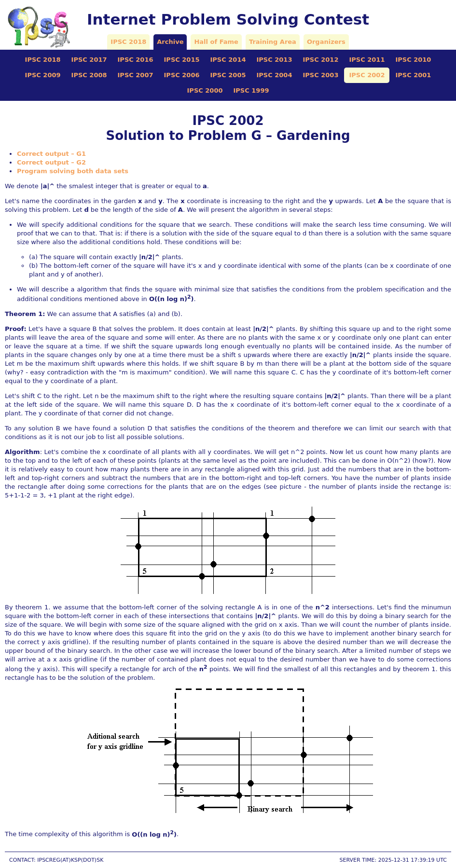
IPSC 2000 (205, 90)
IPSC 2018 (128, 42)
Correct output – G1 (51, 154)
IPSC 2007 (136, 75)
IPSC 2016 (136, 60)
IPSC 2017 (89, 60)
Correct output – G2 (51, 162)
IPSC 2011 (367, 60)
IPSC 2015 (182, 60)
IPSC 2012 (320, 60)
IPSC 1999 (251, 90)
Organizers (326, 42)
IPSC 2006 (182, 75)
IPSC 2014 (228, 60)
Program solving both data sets (73, 171)
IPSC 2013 (274, 60)
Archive (170, 42)
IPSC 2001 (413, 75)
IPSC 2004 (274, 75)
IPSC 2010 (413, 60)
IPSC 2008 (89, 75)
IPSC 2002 (367, 75)
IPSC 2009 (43, 75)
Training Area (273, 42)
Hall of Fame (216, 42)
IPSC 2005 (228, 75)
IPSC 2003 (320, 75)
